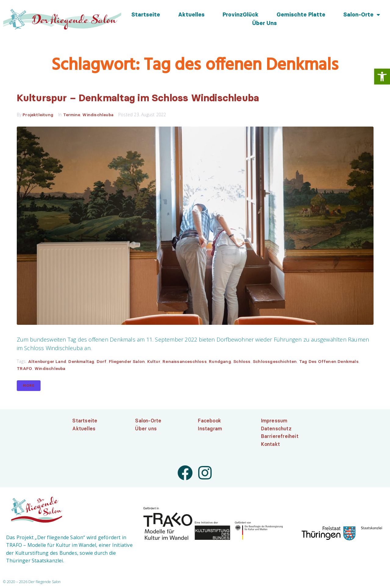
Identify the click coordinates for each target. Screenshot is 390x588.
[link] (382, 77)
